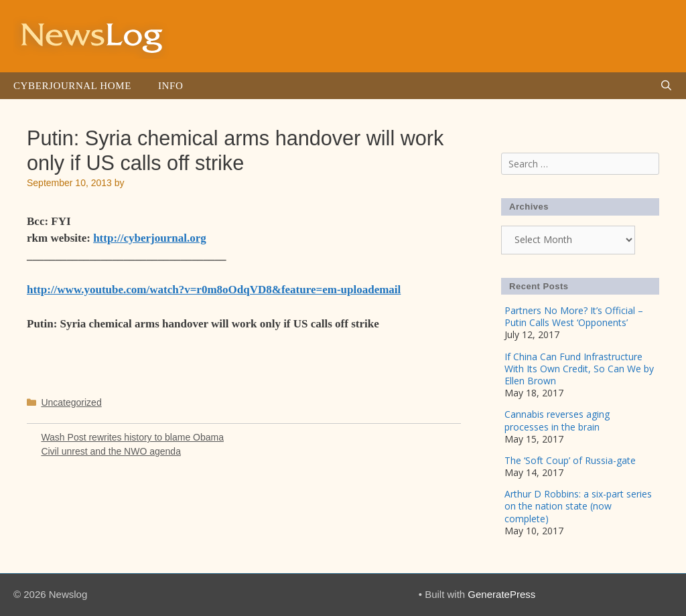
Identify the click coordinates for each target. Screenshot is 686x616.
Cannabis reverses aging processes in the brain (557, 420)
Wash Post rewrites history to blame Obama (132, 437)
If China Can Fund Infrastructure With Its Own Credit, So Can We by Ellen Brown (579, 369)
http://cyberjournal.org (150, 238)
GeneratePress (501, 594)
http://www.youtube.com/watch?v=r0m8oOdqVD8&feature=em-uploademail (214, 290)
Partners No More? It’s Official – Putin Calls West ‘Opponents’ (574, 316)
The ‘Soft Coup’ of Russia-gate (570, 460)
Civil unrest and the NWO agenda (111, 451)
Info (170, 86)
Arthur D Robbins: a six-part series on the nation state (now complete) (578, 506)
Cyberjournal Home (72, 86)
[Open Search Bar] (666, 86)
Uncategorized (71, 402)
